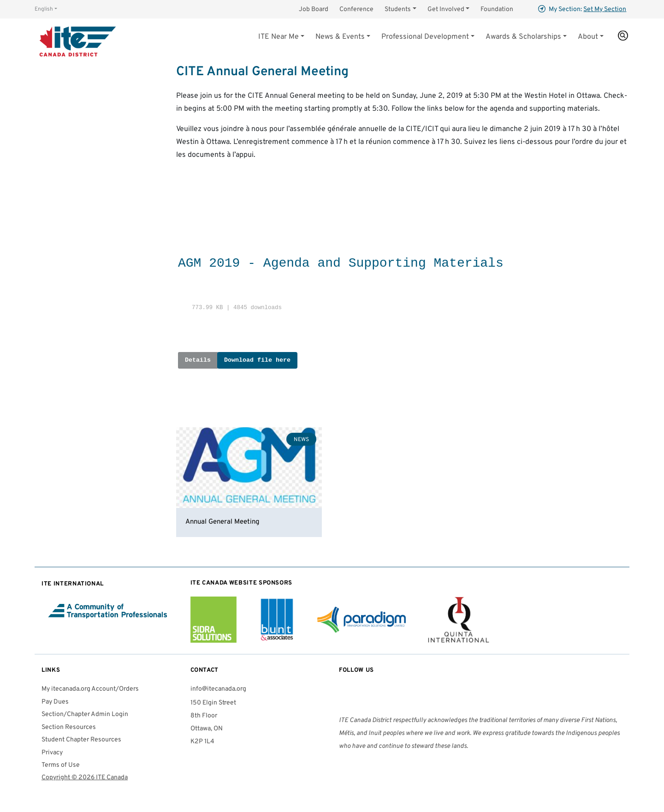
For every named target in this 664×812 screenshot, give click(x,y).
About (588, 37)
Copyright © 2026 (85, 778)
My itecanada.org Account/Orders (90, 689)
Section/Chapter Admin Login (85, 714)
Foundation (497, 9)
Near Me (279, 37)
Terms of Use (61, 765)
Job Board (314, 9)
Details (198, 360)
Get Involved (446, 9)
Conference (356, 9)
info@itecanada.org (218, 689)
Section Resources (69, 727)
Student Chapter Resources (81, 740)
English (44, 9)
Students (398, 9)
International (73, 584)
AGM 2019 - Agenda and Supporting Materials (341, 263)
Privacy (52, 753)
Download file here (257, 360)
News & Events (340, 37)
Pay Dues (55, 702)
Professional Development (425, 37)
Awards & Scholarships (523, 37)
